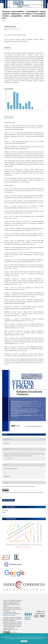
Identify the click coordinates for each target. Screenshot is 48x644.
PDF (5, 435)
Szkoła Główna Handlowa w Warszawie (12, 614)
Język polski (5, 510)
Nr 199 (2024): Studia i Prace (26, 7)
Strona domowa (7, 7)
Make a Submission (9, 500)
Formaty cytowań (9, 458)
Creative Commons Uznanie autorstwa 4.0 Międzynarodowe (30, 492)
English (4, 512)
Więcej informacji (39, 639)
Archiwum (15, 7)
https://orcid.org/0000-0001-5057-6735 (13, 29)
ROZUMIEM (24, 641)
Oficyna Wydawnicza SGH (10, 613)
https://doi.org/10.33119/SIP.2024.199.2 (17, 35)
